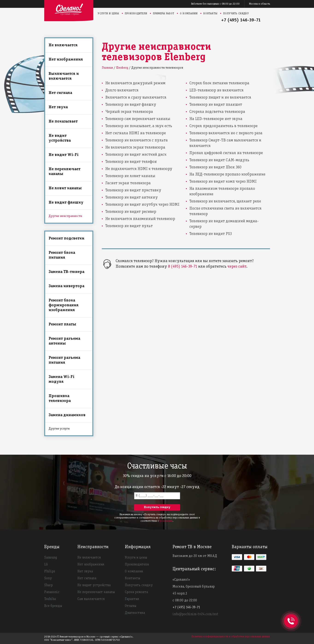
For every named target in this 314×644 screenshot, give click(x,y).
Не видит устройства (60, 138)
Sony (48, 578)
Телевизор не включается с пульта (136, 140)
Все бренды (53, 606)
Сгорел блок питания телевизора (219, 83)
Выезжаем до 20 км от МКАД (195, 556)
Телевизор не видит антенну (132, 198)
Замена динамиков (67, 415)
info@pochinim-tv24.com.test (195, 614)
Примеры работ (164, 13)
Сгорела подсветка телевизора (217, 112)
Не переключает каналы (65, 172)
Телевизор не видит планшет (216, 105)
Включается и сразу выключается (136, 98)
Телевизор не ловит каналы (130, 176)
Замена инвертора (66, 286)
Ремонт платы (62, 324)
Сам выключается (91, 599)
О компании (189, 13)
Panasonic (52, 592)
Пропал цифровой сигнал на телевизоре (226, 153)
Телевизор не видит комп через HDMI (223, 182)
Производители (136, 13)
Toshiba (50, 599)
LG (46, 565)
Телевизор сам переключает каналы (138, 119)
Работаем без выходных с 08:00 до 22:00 (215, 4)
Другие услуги (59, 429)
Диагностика (135, 613)
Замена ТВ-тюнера (66, 272)
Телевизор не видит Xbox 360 (215, 167)
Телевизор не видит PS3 (211, 234)
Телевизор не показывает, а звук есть (139, 126)
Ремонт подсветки (66, 239)
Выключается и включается (64, 76)
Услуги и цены (108, 13)
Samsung (51, 558)
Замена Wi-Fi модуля (62, 379)
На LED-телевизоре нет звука (216, 119)
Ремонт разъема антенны (64, 341)
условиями (166, 521)
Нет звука (58, 107)
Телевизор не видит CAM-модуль (219, 160)
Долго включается (122, 90)
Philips (50, 571)
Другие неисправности (65, 216)
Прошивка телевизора (60, 398)
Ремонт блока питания (62, 255)
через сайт (237, 267)
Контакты (210, 13)
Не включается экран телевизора (135, 148)
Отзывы (131, 606)
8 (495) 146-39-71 (183, 267)
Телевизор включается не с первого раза (226, 133)
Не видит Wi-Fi (64, 155)
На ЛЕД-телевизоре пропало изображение (227, 174)
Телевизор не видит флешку (131, 105)
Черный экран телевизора (129, 112)
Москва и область (260, 4)
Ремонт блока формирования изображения (64, 305)
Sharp (48, 585)
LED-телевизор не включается (216, 90)
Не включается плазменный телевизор (140, 219)
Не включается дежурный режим (135, 83)
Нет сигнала (60, 93)
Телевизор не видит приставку (133, 190)
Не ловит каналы (65, 188)
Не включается (63, 45)
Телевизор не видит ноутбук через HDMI (142, 205)
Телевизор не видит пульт (129, 226)
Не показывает (63, 121)
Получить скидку (236, 13)
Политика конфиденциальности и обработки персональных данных (231, 637)
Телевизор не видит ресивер (131, 212)
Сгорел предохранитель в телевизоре (223, 126)
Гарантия (132, 599)
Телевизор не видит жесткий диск (136, 155)
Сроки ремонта (136, 592)
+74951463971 (291, 616)
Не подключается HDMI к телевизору (139, 169)
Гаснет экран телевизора (128, 183)
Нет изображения (66, 60)
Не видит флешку (66, 203)
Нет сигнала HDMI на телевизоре (136, 133)
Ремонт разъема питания (64, 360)
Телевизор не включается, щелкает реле (225, 201)
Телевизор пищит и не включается (220, 98)
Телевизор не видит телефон (131, 162)
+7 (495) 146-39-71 (241, 20)
